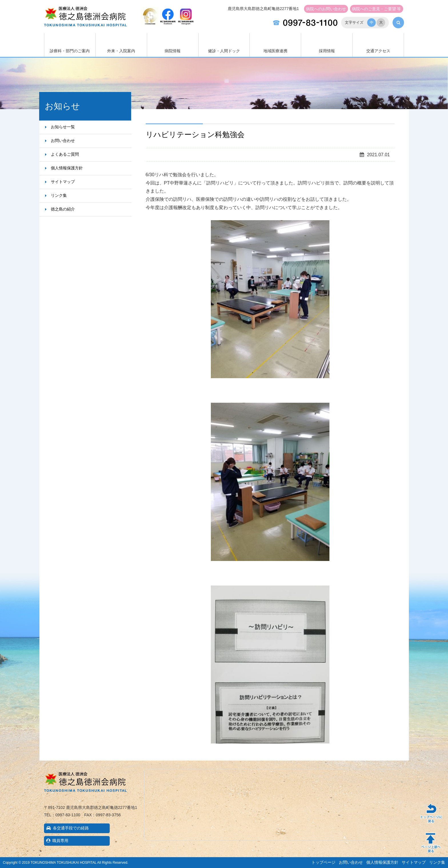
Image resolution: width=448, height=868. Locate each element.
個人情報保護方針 (67, 168)
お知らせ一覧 (63, 127)
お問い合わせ (326, 9)
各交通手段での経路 (71, 828)
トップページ (323, 862)
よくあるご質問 (65, 154)
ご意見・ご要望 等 (377, 9)
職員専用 (60, 841)
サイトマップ (63, 182)
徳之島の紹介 (63, 209)
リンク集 (59, 195)
